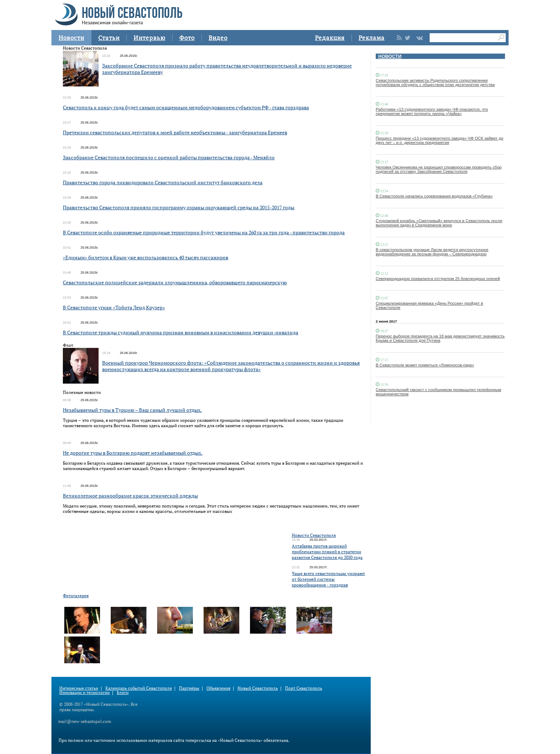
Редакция (330, 38)
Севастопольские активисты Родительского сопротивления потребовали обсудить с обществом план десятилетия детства (435, 83)
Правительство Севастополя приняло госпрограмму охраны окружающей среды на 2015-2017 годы (179, 207)
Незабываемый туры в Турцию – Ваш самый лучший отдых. (132, 410)
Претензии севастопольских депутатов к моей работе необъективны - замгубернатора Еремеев (175, 132)
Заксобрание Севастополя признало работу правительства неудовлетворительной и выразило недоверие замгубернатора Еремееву (227, 69)
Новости (71, 38)
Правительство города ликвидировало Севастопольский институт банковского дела (163, 182)
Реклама (372, 38)
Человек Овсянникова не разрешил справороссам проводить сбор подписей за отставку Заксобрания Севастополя (439, 169)
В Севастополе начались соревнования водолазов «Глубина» (434, 196)
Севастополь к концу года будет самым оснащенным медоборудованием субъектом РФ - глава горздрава (186, 107)
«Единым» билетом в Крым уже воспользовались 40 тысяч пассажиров (146, 257)
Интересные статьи (79, 688)
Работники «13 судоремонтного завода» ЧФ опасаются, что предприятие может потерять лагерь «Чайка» (432, 111)
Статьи (109, 38)
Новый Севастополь (258, 688)
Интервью (149, 38)
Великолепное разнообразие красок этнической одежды (130, 496)
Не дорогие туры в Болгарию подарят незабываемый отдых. (133, 453)
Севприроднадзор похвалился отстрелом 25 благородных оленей (438, 279)
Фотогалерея (76, 596)
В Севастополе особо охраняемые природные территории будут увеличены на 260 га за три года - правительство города (204, 232)
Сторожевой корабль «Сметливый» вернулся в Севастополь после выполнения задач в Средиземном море (439, 223)
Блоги (123, 692)
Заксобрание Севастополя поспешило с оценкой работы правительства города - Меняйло (169, 157)
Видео (218, 38)
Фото (187, 38)
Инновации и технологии (84, 692)
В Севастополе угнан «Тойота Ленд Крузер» (114, 307)
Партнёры (189, 688)
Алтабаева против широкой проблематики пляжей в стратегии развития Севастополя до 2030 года (327, 552)
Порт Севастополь (304, 688)
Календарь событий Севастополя (139, 688)
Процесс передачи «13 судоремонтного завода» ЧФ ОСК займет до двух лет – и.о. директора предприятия (439, 140)
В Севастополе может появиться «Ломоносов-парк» (425, 365)
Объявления (218, 688)
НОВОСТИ (390, 56)
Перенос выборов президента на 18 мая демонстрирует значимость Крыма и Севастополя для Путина (440, 338)
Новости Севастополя (314, 535)
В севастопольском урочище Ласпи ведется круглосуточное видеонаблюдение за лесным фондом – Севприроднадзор (432, 252)
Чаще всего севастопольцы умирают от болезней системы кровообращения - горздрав (328, 579)
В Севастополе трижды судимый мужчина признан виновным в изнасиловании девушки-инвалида (181, 332)
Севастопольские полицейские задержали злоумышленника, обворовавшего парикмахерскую (175, 282)
